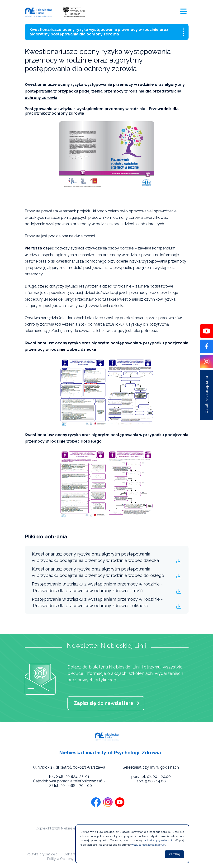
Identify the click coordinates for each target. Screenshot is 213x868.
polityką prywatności (158, 840)
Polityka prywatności (42, 854)
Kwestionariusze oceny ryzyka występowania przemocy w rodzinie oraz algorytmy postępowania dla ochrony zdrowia (107, 32)
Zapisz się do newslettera (104, 703)
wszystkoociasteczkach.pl (148, 845)
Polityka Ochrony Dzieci (66, 859)
